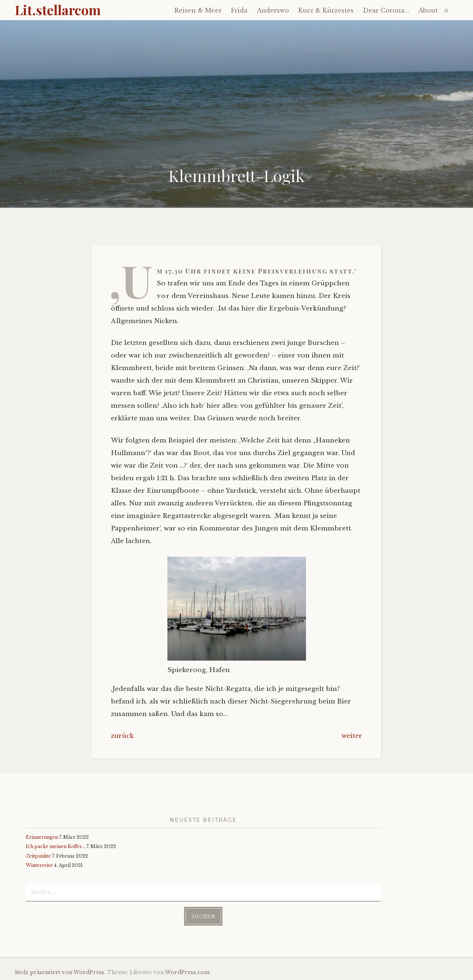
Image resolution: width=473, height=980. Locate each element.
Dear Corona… (386, 10)
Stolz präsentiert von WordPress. (60, 972)
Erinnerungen (42, 837)
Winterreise (39, 865)
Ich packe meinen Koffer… (56, 846)
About (428, 10)
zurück (122, 736)
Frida (239, 10)
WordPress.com (187, 972)
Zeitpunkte (38, 856)
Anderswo (273, 10)
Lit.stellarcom (58, 10)
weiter (352, 736)
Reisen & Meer (198, 10)
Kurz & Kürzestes (326, 10)
